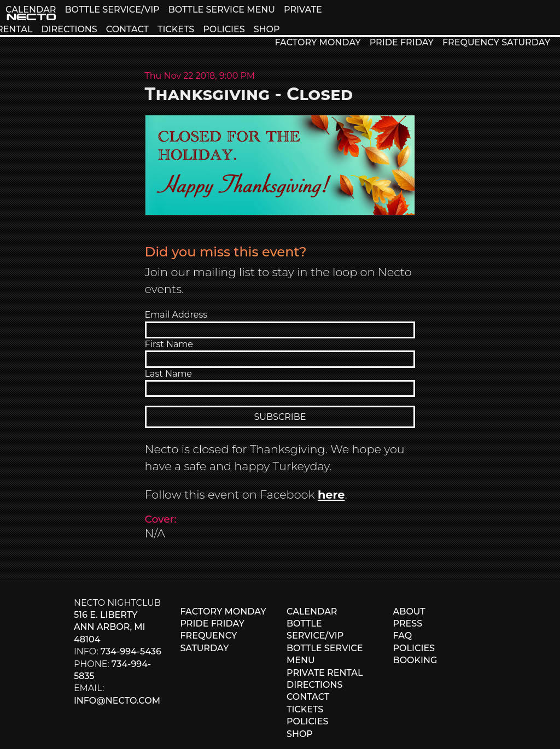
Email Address (176, 315)
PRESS (408, 624)
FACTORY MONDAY (317, 42)
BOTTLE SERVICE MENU (222, 10)
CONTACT (127, 29)
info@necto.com (117, 701)
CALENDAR (31, 10)
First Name (169, 344)
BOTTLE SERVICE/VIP (112, 10)
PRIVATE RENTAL (325, 673)
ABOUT (409, 612)
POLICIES (224, 29)
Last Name (168, 374)
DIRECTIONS (69, 29)
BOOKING (415, 660)
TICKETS (176, 29)
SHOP (267, 29)
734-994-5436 (131, 651)
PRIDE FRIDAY (402, 42)
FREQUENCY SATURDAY (496, 42)
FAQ (403, 636)
